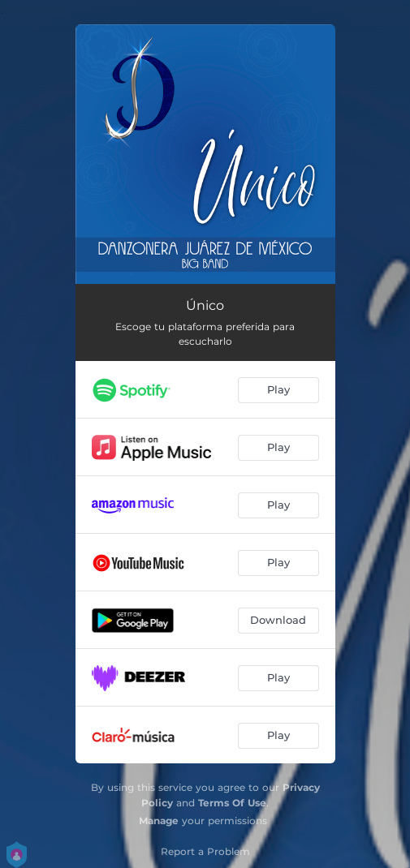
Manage (159, 821)
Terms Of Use (232, 803)
